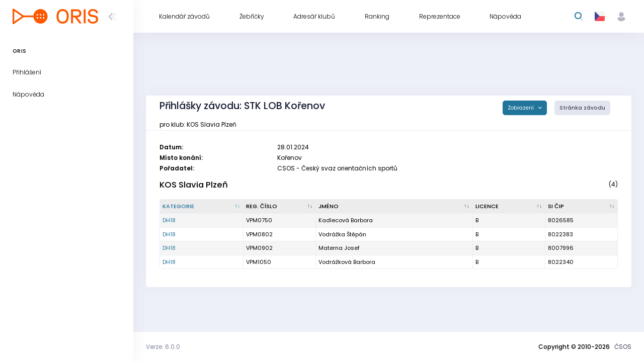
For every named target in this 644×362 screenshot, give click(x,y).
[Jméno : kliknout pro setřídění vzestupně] (394, 207)
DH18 (169, 220)
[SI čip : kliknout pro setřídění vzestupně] (582, 207)
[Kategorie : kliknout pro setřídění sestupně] (202, 207)
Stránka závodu (582, 108)
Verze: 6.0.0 (163, 347)
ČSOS (623, 347)
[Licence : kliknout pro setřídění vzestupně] (509, 207)
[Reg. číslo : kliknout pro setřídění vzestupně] (280, 207)
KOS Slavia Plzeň (194, 185)
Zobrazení (521, 108)
